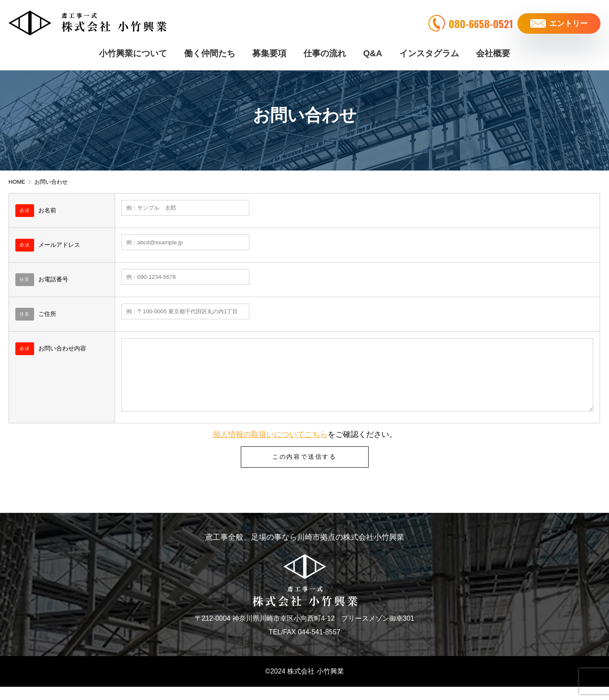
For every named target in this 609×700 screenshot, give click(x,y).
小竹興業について (133, 51)
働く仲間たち (210, 51)
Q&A (372, 51)
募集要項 (269, 51)
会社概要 (493, 51)
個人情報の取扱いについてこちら (270, 448)
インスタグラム (429, 51)
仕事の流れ (325, 51)
